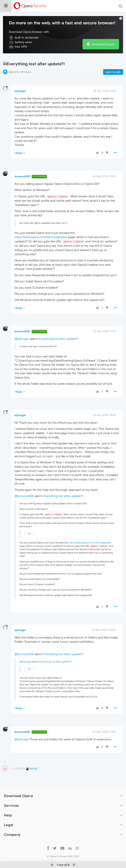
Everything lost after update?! (58, 327)
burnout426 (22, 164)
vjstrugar (20, 79)
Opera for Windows (20, 60)
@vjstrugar (22, 327)
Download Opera (103, 32)
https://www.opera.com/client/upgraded (41, 225)
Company (12, 822)
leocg (31, 756)
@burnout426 (24, 484)
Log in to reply (113, 60)
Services (11, 793)
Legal (9, 813)
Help (8, 803)
